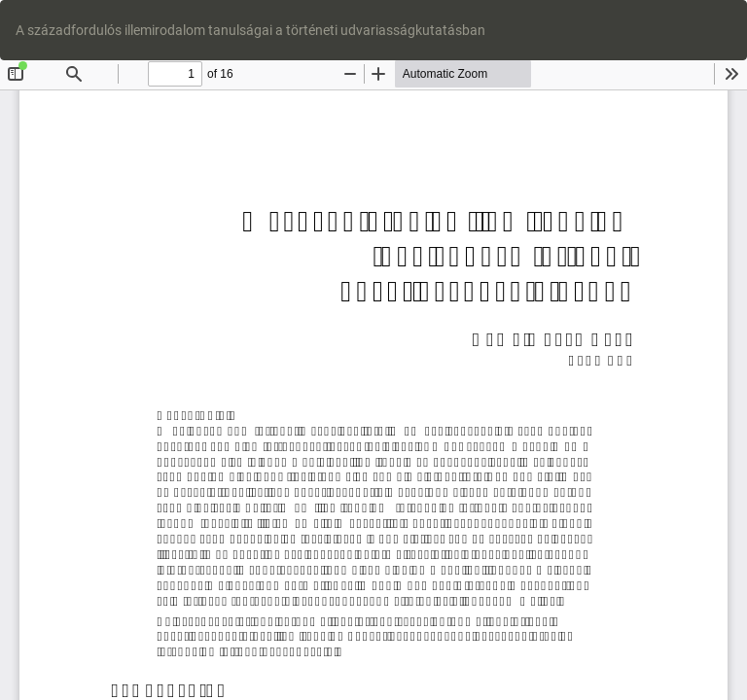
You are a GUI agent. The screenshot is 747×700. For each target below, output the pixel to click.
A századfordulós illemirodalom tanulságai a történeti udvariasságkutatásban (250, 30)
